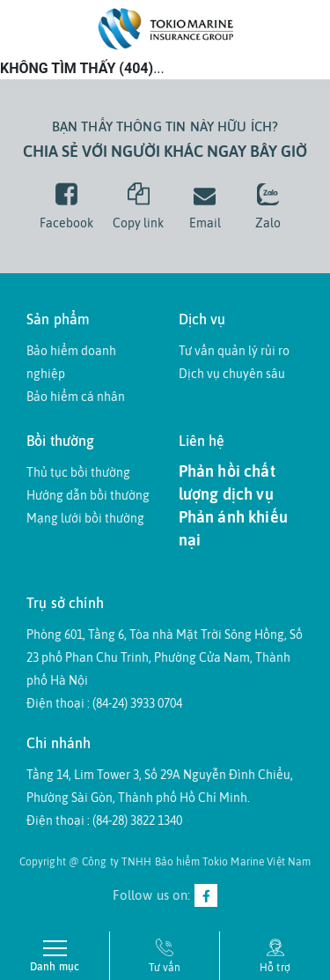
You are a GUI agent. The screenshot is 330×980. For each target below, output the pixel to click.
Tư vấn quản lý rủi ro (234, 351)
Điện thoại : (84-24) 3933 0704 (104, 703)
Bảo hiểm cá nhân (76, 397)
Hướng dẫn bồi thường (88, 495)
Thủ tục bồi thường (78, 472)
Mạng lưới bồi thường (85, 518)
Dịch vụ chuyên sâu (232, 374)
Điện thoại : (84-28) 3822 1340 (104, 820)
